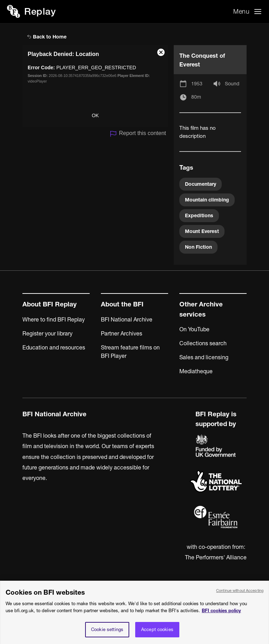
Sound (232, 84)
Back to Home (47, 37)
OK (95, 115)
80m (196, 97)
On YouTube (194, 329)
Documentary (201, 184)
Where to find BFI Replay (54, 319)
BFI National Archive (127, 319)
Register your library (47, 333)
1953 (197, 84)
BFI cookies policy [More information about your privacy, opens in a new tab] (221, 614)
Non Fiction (198, 247)
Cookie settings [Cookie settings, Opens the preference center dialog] (107, 633)
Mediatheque (196, 371)
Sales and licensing (204, 357)
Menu (241, 11)
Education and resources (54, 347)
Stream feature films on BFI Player (130, 352)
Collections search (203, 343)
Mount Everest (202, 231)
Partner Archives (122, 333)
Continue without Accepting (240, 594)
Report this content (138, 134)
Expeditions (199, 215)
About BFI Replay (50, 304)
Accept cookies (157, 633)
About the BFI (122, 304)
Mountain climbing (207, 200)
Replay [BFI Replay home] (40, 11)
